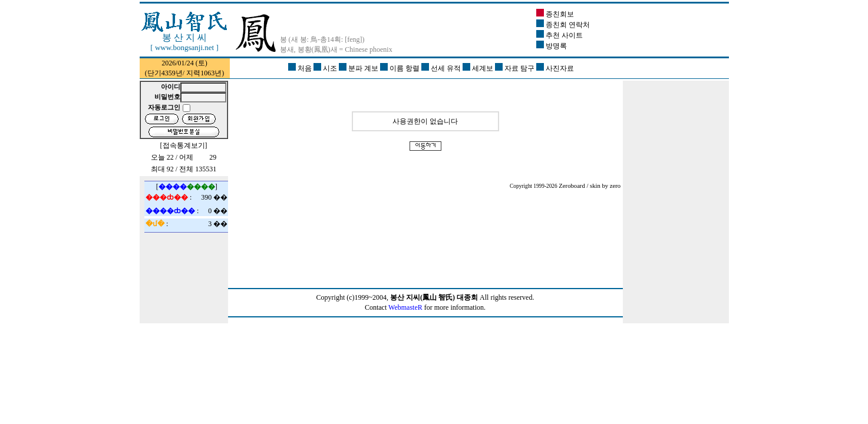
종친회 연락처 (563, 25)
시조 (326, 68)
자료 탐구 (516, 68)
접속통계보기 (184, 145)
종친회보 (555, 14)
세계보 (479, 68)
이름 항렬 (401, 68)
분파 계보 (359, 68)
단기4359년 (165, 73)
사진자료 (555, 68)
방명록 (552, 46)
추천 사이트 (560, 35)
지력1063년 (204, 73)
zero (615, 186)
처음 (301, 68)
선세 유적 (442, 68)
